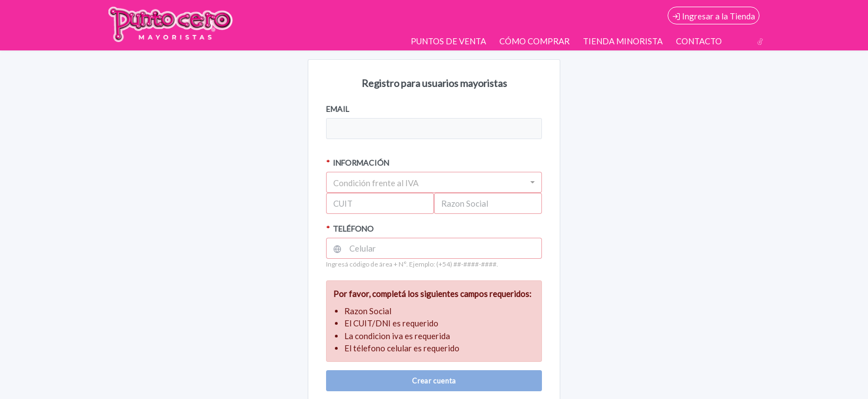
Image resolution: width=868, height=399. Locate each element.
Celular (363, 248)
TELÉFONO (350, 229)
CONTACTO (699, 41)
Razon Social (465, 203)
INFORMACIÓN (358, 163)
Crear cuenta (434, 381)
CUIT (343, 203)
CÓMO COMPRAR (534, 41)
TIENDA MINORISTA (623, 41)
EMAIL (338, 109)
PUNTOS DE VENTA (448, 41)
